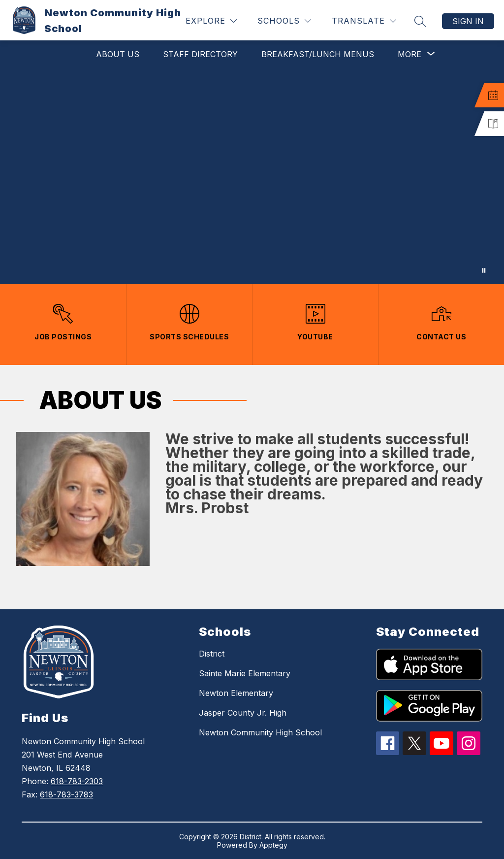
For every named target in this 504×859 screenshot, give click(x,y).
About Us (118, 54)
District (212, 654)
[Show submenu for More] (409, 54)
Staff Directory (200, 54)
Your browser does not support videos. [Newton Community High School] (252, 176)
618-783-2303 (77, 781)
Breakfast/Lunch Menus (318, 54)
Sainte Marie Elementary (245, 673)
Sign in (468, 21)
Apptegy (273, 845)
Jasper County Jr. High (243, 713)
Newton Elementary (236, 693)
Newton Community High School (260, 732)
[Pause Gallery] (484, 270)
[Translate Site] (364, 21)
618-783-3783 (66, 794)
